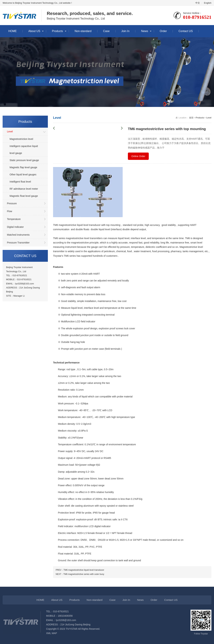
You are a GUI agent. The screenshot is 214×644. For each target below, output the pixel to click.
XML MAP (52, 633)
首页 (191, 118)
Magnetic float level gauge (24, 196)
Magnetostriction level (21, 139)
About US (34, 31)
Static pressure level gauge (24, 160)
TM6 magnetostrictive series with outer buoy (84, 574)
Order (163, 31)
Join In (125, 31)
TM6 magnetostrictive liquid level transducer (84, 570)
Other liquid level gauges (23, 174)
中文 (198, 3)
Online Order (138, 156)
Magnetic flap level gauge (23, 167)
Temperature (14, 219)
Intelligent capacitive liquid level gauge (24, 150)
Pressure (12, 203)
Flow (10, 211)
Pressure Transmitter (18, 243)
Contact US (186, 31)
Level (10, 131)
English (208, 3)
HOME (13, 31)
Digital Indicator (15, 227)
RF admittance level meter (24, 189)
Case (106, 31)
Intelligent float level (20, 182)
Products (57, 31)
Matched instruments (18, 235)
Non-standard (83, 31)
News (145, 31)
